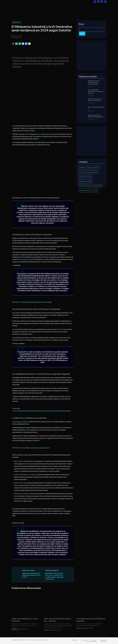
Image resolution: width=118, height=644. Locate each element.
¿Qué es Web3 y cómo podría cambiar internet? (35, 448)
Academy (82, 168)
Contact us (84, 640)
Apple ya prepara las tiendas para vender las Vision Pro (31, 575)
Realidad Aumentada (86, 181)
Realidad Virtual (84, 191)
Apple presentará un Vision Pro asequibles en (96, 116)
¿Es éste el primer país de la (96, 108)
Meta (81, 172)
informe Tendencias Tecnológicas (46, 134)
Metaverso (16, 22)
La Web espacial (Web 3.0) (20, 422)
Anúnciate (75, 640)
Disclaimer (104, 641)
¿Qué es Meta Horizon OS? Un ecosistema (95, 100)
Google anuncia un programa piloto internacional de (94, 83)
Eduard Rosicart (17, 36)
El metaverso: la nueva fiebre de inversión (91, 620)
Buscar (82, 24)
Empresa (96, 168)
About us (93, 640)
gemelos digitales (27, 259)
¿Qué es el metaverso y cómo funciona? (25, 620)
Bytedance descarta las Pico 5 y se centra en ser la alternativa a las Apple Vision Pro (54, 576)
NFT (90, 177)
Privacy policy (103, 640)
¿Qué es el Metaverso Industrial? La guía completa (36, 302)
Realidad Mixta (97, 186)
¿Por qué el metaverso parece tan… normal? (57, 620)
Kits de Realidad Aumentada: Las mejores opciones (96, 92)
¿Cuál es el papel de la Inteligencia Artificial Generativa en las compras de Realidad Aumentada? (41, 411)
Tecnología (94, 191)
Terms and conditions (91, 641)
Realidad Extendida (85, 186)
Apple (89, 168)
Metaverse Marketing (91, 172)
